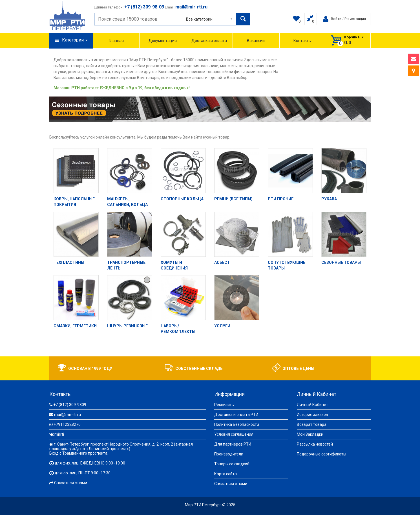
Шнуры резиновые (127, 326)
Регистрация (355, 19)
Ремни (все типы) (233, 199)
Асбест (222, 262)
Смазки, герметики (75, 326)
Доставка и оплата (209, 41)
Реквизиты (224, 405)
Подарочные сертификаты (321, 454)
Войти (336, 19)
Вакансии (256, 41)
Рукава (329, 199)
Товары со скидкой (232, 464)
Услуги (222, 326)
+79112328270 (67, 424)
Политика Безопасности (237, 424)
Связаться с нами (71, 483)
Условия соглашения (234, 434)
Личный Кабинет (312, 405)
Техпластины (69, 262)
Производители (229, 454)
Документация (163, 41)
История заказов (312, 415)
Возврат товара (312, 424)
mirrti (59, 434)
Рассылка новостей (315, 444)
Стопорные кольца (182, 199)
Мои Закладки (310, 434)
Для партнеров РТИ (233, 444)
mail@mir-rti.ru (68, 415)
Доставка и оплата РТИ (236, 415)
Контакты (302, 41)
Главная (116, 41)
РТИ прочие (281, 199)
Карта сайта (226, 474)
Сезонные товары (341, 262)
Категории (71, 40)
